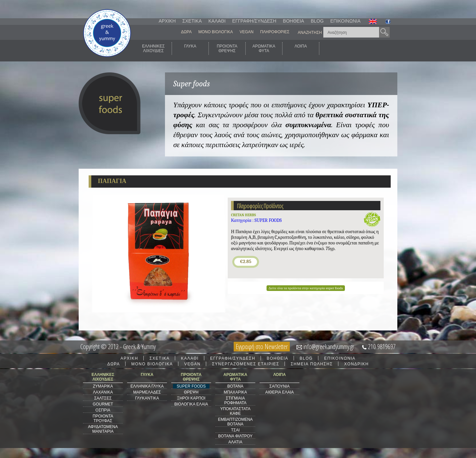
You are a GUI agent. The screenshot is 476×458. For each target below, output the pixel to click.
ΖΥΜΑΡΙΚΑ (103, 386)
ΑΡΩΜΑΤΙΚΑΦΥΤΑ (264, 48)
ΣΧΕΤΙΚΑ (192, 21)
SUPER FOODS (191, 386)
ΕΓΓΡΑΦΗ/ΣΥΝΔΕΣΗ (254, 21)
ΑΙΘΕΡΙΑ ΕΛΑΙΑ (279, 392)
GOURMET (103, 404)
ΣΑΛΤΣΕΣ (103, 398)
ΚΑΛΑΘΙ (217, 21)
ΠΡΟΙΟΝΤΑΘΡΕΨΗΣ (227, 48)
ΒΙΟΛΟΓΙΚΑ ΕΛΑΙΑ (191, 404)
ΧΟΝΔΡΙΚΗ (357, 364)
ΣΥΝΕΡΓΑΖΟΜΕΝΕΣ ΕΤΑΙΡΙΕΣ (246, 364)
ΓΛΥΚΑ (190, 48)
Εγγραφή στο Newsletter (262, 347)
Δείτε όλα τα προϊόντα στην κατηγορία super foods (306, 288)
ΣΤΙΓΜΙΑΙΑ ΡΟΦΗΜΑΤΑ (235, 401)
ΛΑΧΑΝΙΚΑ (103, 392)
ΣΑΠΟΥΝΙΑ (279, 386)
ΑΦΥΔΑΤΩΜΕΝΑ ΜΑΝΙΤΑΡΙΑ (103, 429)
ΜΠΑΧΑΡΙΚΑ (235, 392)
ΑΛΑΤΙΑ (235, 442)
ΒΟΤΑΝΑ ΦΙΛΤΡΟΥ (235, 436)
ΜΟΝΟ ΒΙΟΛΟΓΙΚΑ (215, 32)
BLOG (317, 21)
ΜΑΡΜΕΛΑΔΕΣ (147, 392)
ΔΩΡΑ (186, 32)
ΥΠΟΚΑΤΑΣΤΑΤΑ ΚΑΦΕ (236, 411)
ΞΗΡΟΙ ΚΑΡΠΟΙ (191, 398)
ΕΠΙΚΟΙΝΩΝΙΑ (345, 21)
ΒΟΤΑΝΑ (235, 386)
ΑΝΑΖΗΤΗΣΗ (310, 33)
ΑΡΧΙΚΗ (167, 21)
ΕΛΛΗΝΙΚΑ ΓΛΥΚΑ (147, 386)
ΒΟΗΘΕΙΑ (293, 21)
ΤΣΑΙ (235, 430)
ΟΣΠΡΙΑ (103, 410)
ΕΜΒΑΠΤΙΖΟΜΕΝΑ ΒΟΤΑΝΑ (236, 422)
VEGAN (247, 32)
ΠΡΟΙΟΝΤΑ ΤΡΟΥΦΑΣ (103, 418)
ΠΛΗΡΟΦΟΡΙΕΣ (275, 32)
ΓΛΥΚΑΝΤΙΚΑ (147, 398)
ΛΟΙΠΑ (301, 48)
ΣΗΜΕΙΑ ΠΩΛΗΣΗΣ (312, 364)
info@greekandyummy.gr (329, 347)
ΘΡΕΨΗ (191, 392)
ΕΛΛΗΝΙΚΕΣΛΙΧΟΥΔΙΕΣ (153, 48)
